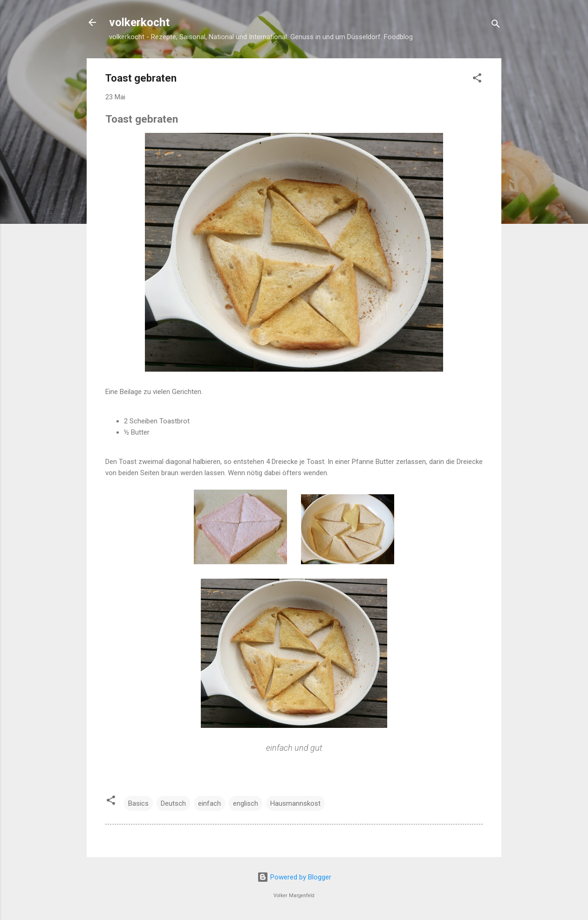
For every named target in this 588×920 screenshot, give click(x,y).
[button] (477, 80)
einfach (209, 803)
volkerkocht (139, 22)
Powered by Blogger (294, 877)
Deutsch (173, 803)
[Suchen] (496, 25)
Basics (138, 803)
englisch (246, 803)
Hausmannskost (295, 803)
